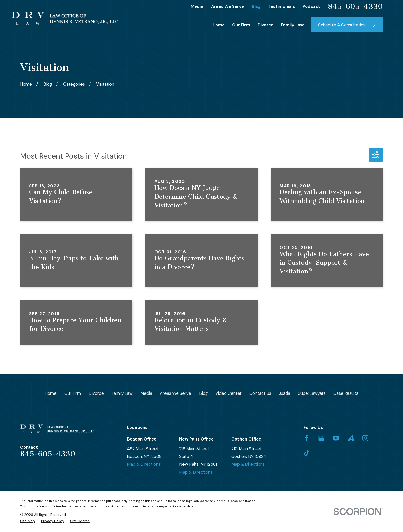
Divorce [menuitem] (265, 25)
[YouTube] (336, 438)
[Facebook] (306, 438)
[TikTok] (306, 453)
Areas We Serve (227, 6)
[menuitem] (28, 521)
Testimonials (282, 6)
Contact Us (260, 393)
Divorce (96, 393)
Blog (256, 6)
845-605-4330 (355, 7)
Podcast (311, 6)
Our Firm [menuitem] (241, 25)
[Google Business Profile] (321, 438)
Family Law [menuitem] (292, 25)
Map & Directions (144, 464)
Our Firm (73, 393)
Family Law (122, 393)
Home (51, 393)
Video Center (228, 393)
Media (197, 6)
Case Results (346, 393)
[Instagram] (365, 438)
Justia (285, 393)
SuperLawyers (312, 393)
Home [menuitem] (219, 25)
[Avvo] (351, 438)
